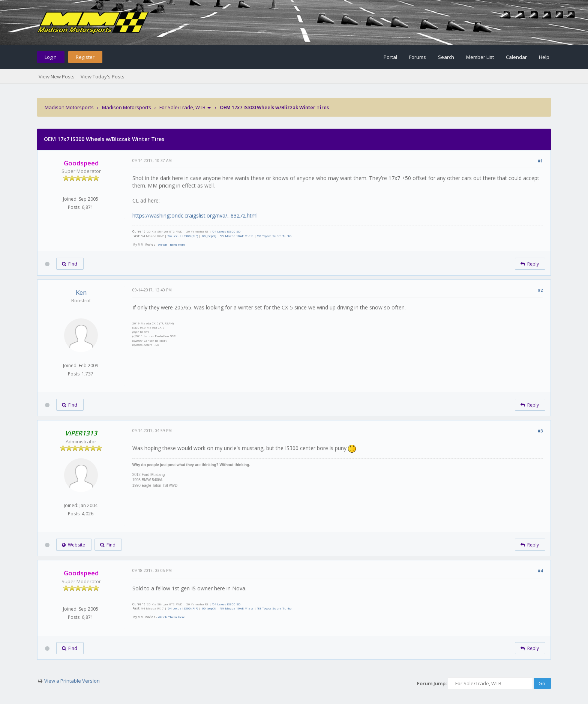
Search (446, 57)
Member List (480, 57)
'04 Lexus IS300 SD (226, 231)
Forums (418, 57)
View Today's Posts (103, 77)
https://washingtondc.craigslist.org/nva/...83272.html (195, 215)
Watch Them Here (171, 244)
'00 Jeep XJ (209, 236)
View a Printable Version (72, 681)
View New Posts (57, 77)
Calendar (516, 57)
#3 (540, 431)
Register (85, 57)
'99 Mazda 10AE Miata (237, 236)
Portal (390, 57)
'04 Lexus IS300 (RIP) (183, 236)
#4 (540, 571)
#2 (540, 290)
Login (51, 57)
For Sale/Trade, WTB (182, 107)
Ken (81, 292)
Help (544, 57)
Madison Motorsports (69, 107)
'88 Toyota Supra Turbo (274, 236)
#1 (540, 161)
